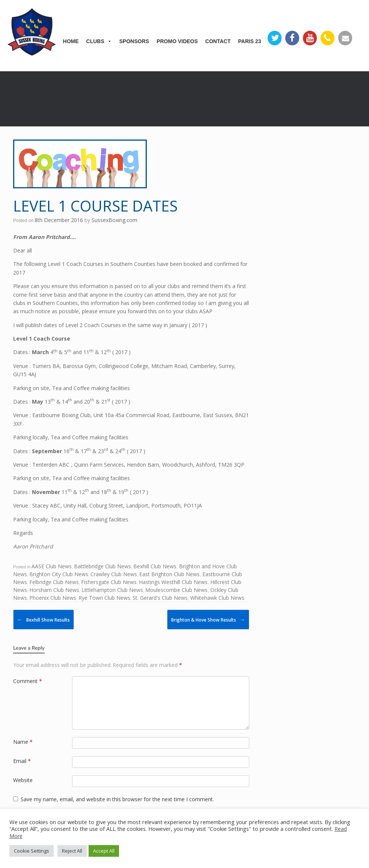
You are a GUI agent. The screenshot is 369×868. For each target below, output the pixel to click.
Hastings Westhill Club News (173, 582)
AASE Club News (52, 566)
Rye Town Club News (104, 598)
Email (22, 761)
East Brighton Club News (169, 574)
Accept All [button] (104, 851)
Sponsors (134, 41)
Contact (218, 41)
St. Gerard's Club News (160, 598)
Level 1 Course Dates (95, 206)
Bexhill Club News (155, 566)
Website (23, 780)
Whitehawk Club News (217, 598)
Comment (28, 681)
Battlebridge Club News (102, 566)
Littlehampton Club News (112, 590)
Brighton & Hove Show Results (208, 619)
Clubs (99, 41)
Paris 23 (249, 41)
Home (71, 41)
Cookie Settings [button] (32, 851)
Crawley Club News (114, 574)
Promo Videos (177, 41)
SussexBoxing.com (114, 220)
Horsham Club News (54, 590)
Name (23, 742)
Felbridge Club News (54, 582)
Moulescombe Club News (176, 590)
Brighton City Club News (59, 574)
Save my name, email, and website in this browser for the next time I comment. (117, 799)
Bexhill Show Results (44, 619)
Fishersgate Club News (109, 582)
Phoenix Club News (53, 598)
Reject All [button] (72, 851)
